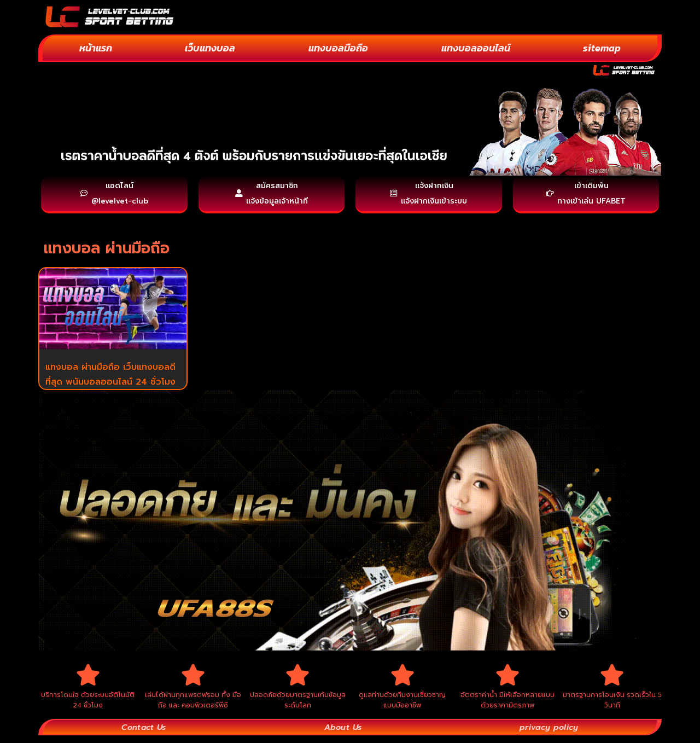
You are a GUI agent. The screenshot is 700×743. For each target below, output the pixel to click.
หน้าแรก (96, 48)
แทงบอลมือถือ (338, 48)
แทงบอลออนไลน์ (476, 48)
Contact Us (144, 734)
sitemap (602, 48)
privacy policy (549, 734)
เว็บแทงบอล (210, 48)
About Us (343, 734)
